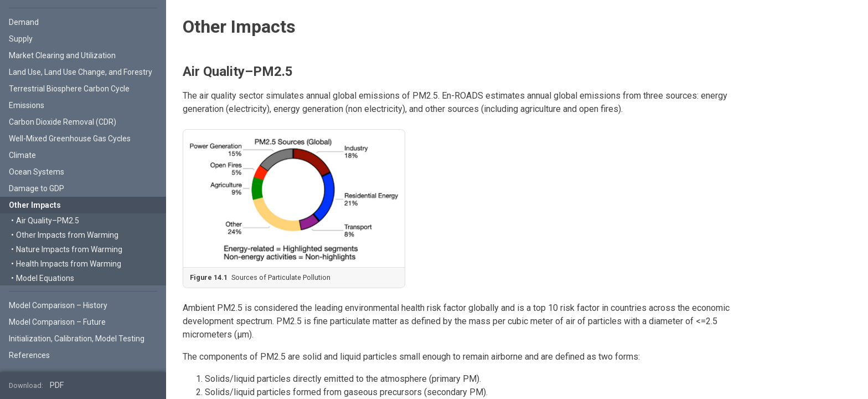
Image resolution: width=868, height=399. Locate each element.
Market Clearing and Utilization (62, 55)
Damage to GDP (37, 188)
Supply (21, 39)
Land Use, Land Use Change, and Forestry (81, 72)
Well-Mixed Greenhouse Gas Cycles (70, 139)
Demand (24, 22)
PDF (57, 385)
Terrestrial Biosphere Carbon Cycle (69, 89)
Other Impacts (35, 205)
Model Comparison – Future (57, 322)
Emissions (27, 105)
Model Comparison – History (58, 305)
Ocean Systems (37, 172)
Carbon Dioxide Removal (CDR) (63, 122)
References (29, 355)
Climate (22, 155)
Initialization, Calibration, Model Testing (77, 339)
